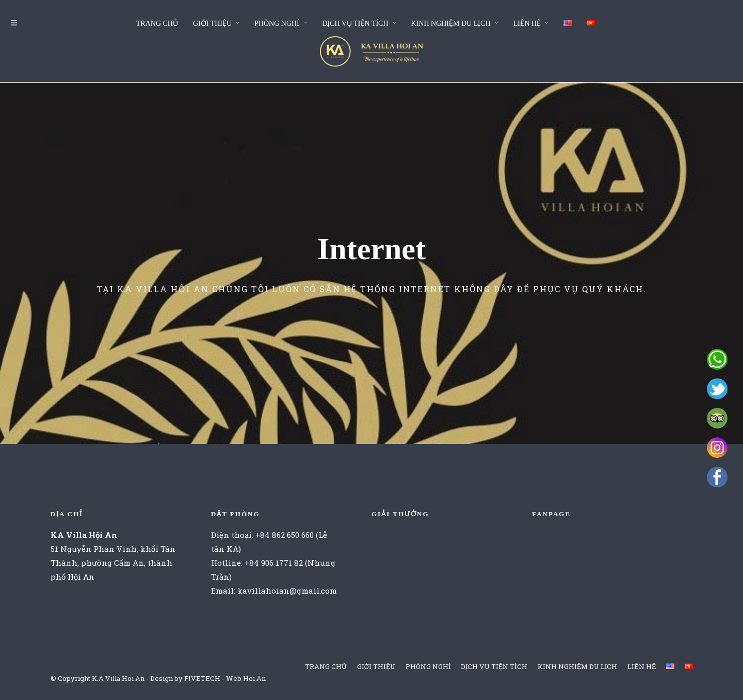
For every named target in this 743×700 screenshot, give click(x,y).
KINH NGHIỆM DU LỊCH (451, 23)
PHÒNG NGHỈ (277, 23)
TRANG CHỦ (157, 23)
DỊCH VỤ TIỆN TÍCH (355, 23)
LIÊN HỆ (527, 23)
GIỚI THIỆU (212, 23)
